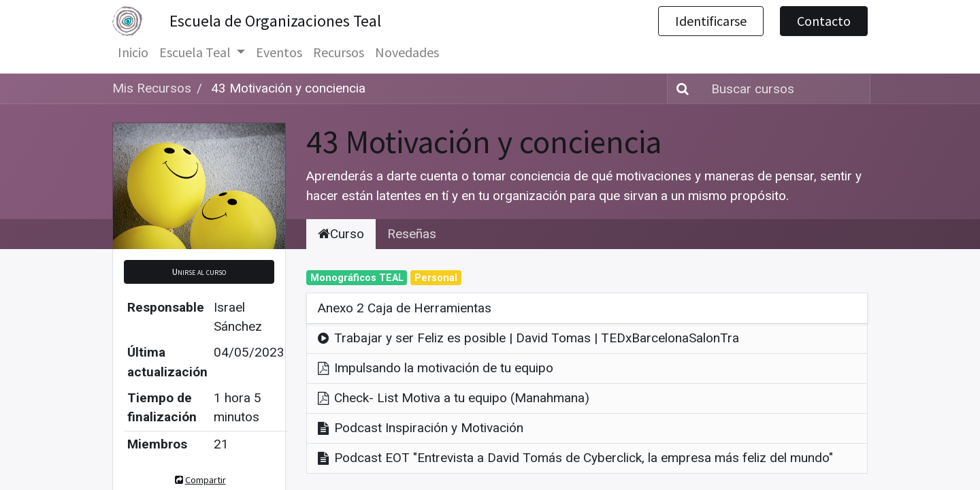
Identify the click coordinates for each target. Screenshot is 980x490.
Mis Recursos (152, 88)
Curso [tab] (341, 234)
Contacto (824, 21)
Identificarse (711, 21)
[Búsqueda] (680, 89)
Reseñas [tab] (412, 234)
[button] (199, 272)
